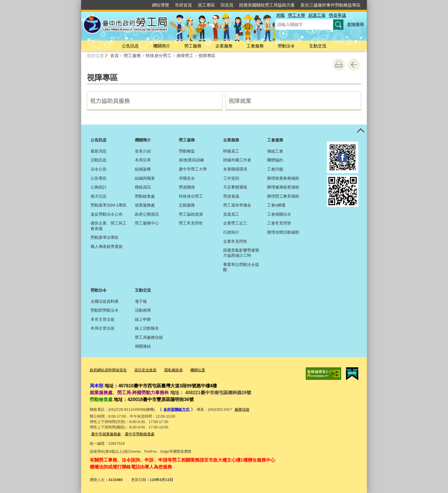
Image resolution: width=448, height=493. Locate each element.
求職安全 (187, 178)
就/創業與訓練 (191, 160)
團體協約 (275, 160)
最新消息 (99, 151)
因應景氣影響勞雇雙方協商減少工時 (241, 253)
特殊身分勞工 (159, 56)
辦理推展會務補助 (283, 178)
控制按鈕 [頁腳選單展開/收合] (361, 131)
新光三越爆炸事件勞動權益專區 (331, 5)
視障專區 (207, 56)
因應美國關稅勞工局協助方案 (267, 5)
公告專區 (99, 178)
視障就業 (240, 101)
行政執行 (231, 232)
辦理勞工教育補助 (283, 196)
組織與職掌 (145, 178)
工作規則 (231, 178)
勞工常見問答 (191, 223)
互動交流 (318, 46)
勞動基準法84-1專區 (109, 205)
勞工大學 (297, 15)
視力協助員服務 (110, 101)
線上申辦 (143, 319)
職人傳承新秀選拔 (107, 246)
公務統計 (99, 187)
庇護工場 (317, 15)
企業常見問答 (235, 241)
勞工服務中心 (147, 223)
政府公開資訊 (147, 214)
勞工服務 (193, 46)
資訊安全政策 (145, 370)
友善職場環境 (235, 169)
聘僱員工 (231, 151)
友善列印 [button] (339, 65)
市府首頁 (183, 5)
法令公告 (99, 169)
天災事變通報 (235, 187)
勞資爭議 (337, 15)
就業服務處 (145, 205)
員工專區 (206, 5)
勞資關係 (187, 187)
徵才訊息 (99, 196)
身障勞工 (185, 56)
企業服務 (224, 46)
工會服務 (255, 46)
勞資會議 (231, 196)
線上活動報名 (147, 328)
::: (79, 2)
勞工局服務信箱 (149, 337)
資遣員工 (231, 214)
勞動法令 (286, 46)
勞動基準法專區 (105, 237)
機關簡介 (162, 46)
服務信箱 (242, 409)
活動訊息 (99, 160)
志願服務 (187, 205)
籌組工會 (275, 151)
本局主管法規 (103, 328)
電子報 (141, 301)
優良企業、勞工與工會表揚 (109, 226)
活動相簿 (143, 310)
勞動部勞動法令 (105, 310)
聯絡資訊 (143, 187)
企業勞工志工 (235, 223)
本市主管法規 (103, 319)
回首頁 (227, 5)
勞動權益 (187, 151)
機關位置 (198, 370)
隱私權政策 (174, 370)
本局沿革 (143, 160)
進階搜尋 (355, 24)
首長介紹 (143, 151)
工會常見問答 (279, 223)
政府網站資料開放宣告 (108, 370)
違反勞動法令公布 (107, 214)
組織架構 (143, 169)
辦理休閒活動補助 (283, 232)
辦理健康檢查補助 (283, 187)
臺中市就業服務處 (106, 433)
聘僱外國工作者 (237, 160)
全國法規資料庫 (105, 301)
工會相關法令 (279, 214)
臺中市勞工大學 (193, 169)
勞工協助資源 (191, 214)
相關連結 (143, 346)
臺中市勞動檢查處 (140, 433)
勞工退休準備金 (237, 205)
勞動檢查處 (145, 196)
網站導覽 (161, 5)
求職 (280, 15)
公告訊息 (130, 46)
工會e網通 (276, 205)
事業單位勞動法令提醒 (241, 267)
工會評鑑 (275, 169)
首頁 (115, 56)
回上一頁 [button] (354, 65)
